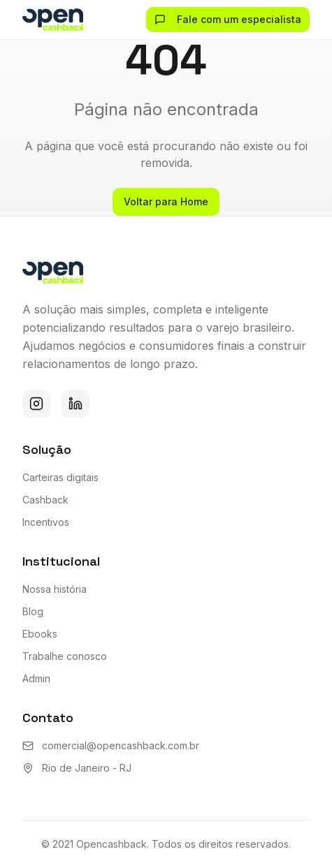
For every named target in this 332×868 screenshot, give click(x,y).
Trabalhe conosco (65, 656)
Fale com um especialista (228, 19)
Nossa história (55, 589)
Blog (33, 611)
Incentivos (46, 522)
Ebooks (40, 634)
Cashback (45, 500)
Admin (36, 678)
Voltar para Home (166, 201)
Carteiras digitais (60, 477)
